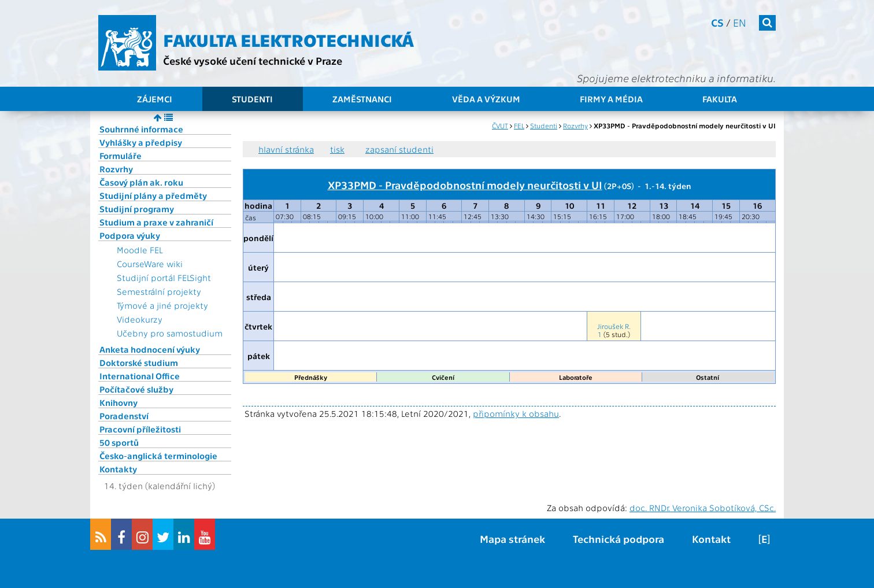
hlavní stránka (286, 149)
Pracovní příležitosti (140, 429)
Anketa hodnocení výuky (150, 349)
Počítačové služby (136, 389)
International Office (140, 376)
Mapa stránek (512, 539)
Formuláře (121, 156)
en (740, 22)
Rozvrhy (116, 169)
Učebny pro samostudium (170, 333)
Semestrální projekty (159, 291)
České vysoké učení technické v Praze (253, 60)
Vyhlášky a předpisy (141, 142)
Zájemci (155, 99)
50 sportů (119, 442)
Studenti (252, 99)
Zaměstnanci (362, 99)
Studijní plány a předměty (153, 195)
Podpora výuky (130, 235)
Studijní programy (137, 209)
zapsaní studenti (399, 149)
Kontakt (711, 539)
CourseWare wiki (150, 264)
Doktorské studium (139, 363)
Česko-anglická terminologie (158, 456)
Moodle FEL (140, 250)
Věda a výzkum (486, 99)
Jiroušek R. (614, 326)
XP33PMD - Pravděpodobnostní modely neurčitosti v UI (465, 184)
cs (717, 22)
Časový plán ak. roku (141, 182)
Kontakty (118, 469)
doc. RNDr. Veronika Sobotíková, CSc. (703, 508)
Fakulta (720, 99)
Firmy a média (611, 99)
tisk (337, 149)
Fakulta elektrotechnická (288, 39)
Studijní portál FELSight (164, 278)
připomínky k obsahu (516, 413)
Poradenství (124, 416)
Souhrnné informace (141, 129)
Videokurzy (140, 319)
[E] (764, 539)
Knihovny (118, 402)
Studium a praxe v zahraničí (156, 222)
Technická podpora (619, 539)
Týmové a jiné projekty (162, 305)
